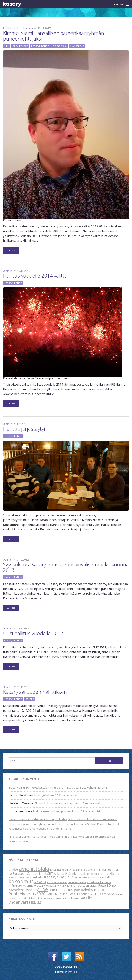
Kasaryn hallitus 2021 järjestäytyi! (56, 795)
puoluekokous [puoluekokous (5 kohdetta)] (61, 890)
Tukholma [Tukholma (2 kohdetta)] (74, 898)
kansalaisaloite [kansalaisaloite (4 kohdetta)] (31, 877)
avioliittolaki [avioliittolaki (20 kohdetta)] (34, 869)
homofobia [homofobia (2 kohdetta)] (92, 874)
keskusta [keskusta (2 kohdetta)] (84, 877)
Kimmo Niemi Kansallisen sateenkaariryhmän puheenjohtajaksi (54, 36)
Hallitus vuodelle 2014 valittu (35, 276)
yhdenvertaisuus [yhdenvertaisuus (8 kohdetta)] (25, 902)
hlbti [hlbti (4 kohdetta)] (81, 873)
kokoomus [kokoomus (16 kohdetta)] (21, 881)
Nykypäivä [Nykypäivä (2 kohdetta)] (50, 886)
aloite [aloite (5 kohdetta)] (13, 869)
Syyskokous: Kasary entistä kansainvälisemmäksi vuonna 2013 (66, 567)
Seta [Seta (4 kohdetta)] (72, 894)
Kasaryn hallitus (40, 46)
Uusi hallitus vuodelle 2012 (33, 633)
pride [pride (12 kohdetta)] (42, 889)
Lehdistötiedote (12, 28)
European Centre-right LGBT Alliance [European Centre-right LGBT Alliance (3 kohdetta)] (38, 874)
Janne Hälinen (20, 46)
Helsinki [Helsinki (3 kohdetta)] (71, 874)
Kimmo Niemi (60, 46)
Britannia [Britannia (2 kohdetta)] (55, 870)
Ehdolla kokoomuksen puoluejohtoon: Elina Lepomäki (68, 803)
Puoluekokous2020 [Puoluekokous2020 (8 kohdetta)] (27, 894)
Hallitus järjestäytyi (24, 429)
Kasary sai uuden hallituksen (35, 692)
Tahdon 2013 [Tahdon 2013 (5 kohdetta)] (87, 894)
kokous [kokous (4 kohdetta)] (40, 882)
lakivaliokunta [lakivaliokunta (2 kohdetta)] (95, 882)
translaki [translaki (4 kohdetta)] (60, 898)
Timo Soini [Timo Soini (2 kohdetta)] (46, 898)
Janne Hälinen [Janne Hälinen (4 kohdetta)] (111, 873)
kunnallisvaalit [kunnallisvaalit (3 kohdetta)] (57, 882)
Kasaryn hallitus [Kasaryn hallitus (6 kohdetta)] (59, 877)
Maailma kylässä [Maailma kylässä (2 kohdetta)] (33, 886)
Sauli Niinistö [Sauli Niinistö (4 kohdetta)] (57, 894)
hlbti (7, 46)
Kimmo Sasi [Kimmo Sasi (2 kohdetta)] (97, 877)
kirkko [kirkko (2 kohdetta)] (109, 877)
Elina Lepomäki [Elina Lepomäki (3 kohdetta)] (110, 870)
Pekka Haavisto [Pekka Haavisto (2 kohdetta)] (66, 886)
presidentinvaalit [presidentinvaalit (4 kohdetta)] (22, 890)
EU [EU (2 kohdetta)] (10, 874)
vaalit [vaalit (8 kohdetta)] (86, 898)
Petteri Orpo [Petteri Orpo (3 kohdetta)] (107, 885)
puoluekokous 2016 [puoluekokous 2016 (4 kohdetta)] (89, 890)
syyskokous (77, 46)
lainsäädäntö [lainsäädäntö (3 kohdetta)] (77, 882)
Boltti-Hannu (17, 787)
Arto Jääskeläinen (19, 837)
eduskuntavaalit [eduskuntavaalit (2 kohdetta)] (71, 870)
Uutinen (28, 28)
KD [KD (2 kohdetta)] (76, 877)
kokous (30, 699)
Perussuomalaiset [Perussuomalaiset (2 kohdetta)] (87, 886)
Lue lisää (11, 250)
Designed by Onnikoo (66, 972)
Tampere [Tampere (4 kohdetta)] (107, 894)
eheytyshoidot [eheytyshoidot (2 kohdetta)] (90, 870)
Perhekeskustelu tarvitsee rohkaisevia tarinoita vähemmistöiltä (66, 787)
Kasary (12, 4)
